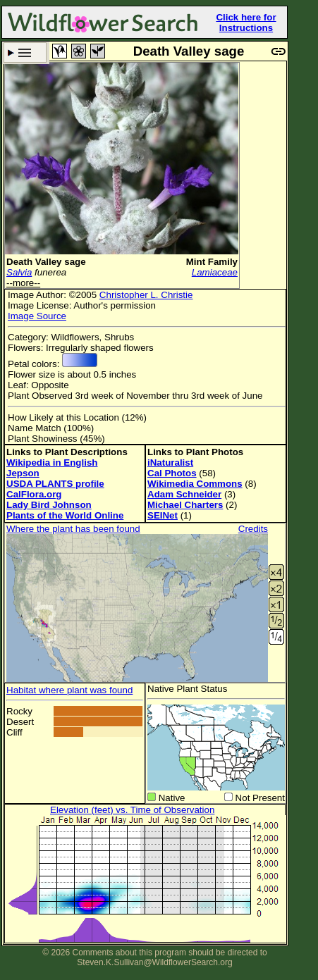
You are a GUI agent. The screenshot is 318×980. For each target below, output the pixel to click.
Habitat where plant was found (69, 690)
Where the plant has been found (73, 529)
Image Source (37, 316)
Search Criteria (25, 52)
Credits (253, 529)
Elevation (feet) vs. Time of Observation (132, 810)
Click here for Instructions (246, 23)
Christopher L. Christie (146, 295)
